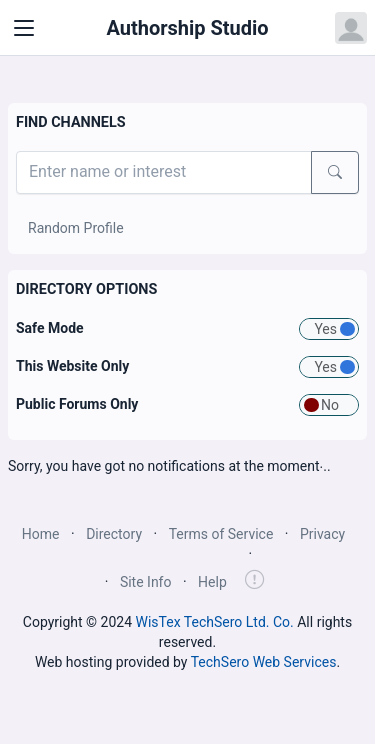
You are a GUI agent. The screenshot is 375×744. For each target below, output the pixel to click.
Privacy (322, 534)
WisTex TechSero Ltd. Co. (215, 622)
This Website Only (72, 366)
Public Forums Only (77, 404)
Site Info (146, 582)
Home (41, 534)
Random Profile (76, 228)
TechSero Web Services (264, 662)
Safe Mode (50, 328)
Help (212, 582)
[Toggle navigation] (24, 28)
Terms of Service (221, 534)
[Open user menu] (351, 28)
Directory (114, 534)
